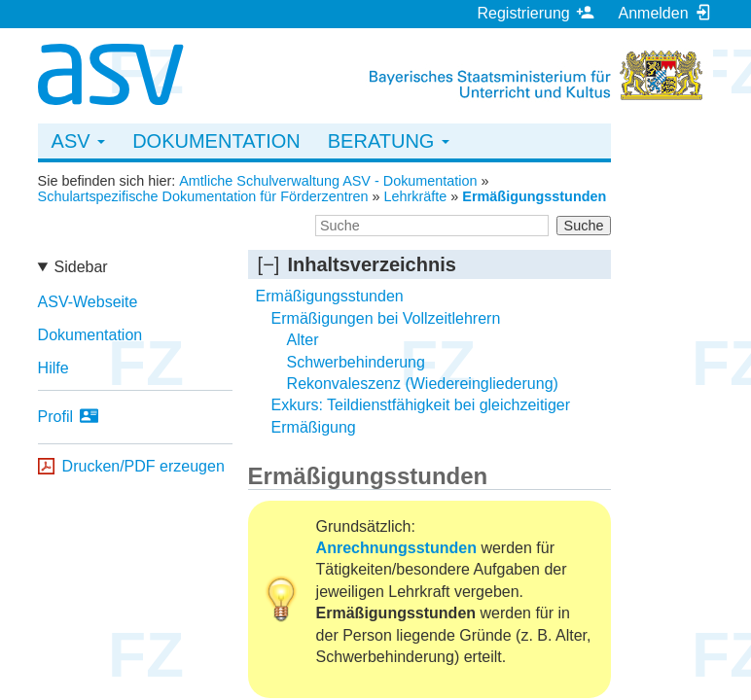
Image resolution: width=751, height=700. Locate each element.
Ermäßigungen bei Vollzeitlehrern (386, 318)
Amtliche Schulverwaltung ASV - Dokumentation (328, 181)
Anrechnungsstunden (396, 548)
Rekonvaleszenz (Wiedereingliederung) (423, 384)
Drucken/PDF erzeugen (143, 466)
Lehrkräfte (416, 196)
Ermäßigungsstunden (534, 196)
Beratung (389, 141)
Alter (303, 340)
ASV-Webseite (88, 302)
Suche (584, 226)
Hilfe (54, 368)
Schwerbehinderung (356, 362)
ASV (79, 141)
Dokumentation (216, 141)
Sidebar (81, 267)
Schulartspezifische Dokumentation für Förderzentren (203, 196)
